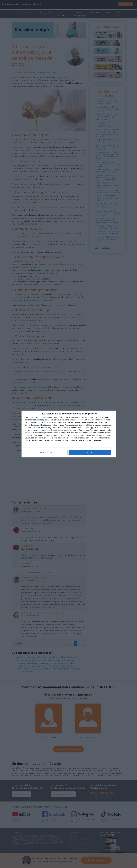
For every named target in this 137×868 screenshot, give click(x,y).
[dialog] (69, 434)
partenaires (43, 417)
